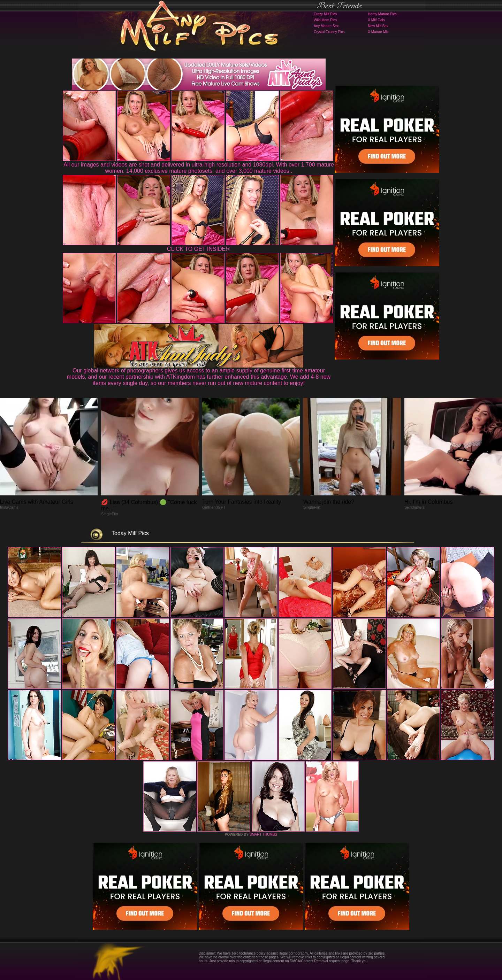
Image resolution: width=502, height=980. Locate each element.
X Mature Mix (378, 32)
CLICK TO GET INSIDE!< (199, 249)
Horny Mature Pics (382, 14)
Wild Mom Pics (325, 20)
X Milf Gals (376, 20)
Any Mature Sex (326, 26)
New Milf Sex (378, 26)
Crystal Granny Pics (329, 32)
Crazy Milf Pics (325, 14)
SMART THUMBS (263, 835)
